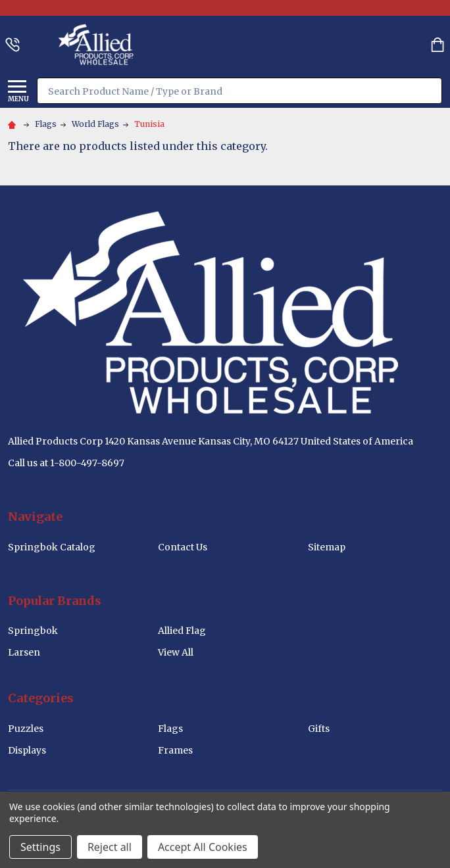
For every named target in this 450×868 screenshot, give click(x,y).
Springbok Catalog (52, 547)
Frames (175, 750)
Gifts (319, 729)
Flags (170, 729)
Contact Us (183, 547)
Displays (27, 750)
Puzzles (26, 729)
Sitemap (327, 547)
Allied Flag (182, 631)
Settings (40, 847)
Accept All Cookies (203, 847)
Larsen (24, 652)
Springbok (33, 631)
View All (176, 652)
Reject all (110, 847)
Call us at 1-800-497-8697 (66, 463)
